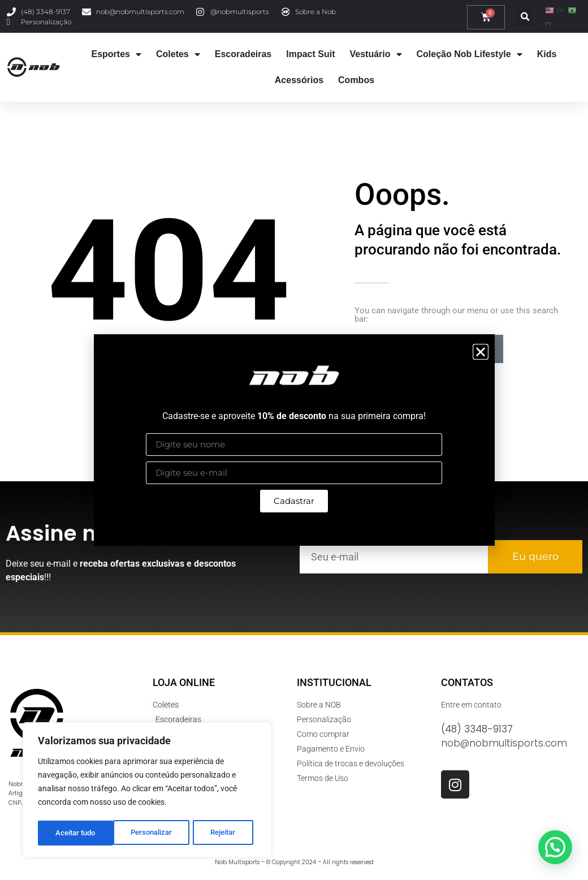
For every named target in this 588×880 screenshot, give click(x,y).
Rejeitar (148, 833)
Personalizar (76, 833)
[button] (481, 352)
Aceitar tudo (219, 833)
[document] (294, 440)
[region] (147, 791)
